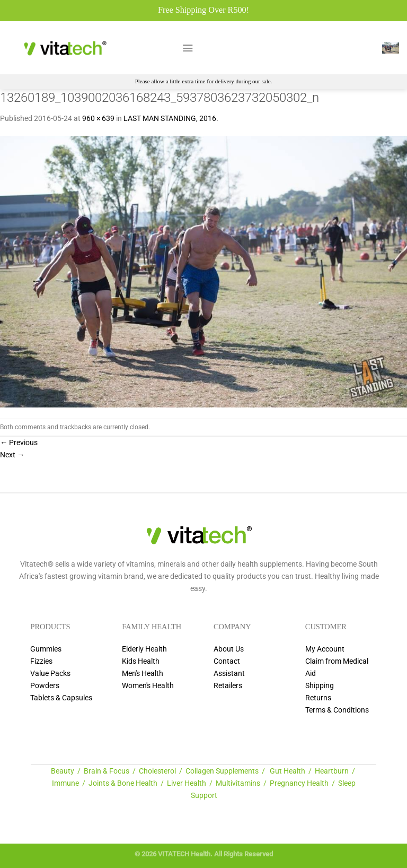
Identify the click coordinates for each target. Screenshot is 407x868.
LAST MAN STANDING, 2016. (171, 119)
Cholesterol (157, 771)
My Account (325, 649)
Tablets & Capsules (61, 698)
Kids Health (141, 661)
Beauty (63, 771)
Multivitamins (238, 783)
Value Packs (50, 674)
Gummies (46, 649)
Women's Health (148, 686)
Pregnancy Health (299, 783)
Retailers (228, 686)
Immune (65, 783)
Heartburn (332, 771)
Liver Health (187, 783)
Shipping (320, 686)
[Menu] (188, 48)
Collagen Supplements (222, 771)
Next (12, 455)
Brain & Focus (107, 771)
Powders (45, 686)
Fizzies (41, 661)
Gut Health (287, 771)
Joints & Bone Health (123, 783)
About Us (229, 649)
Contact (227, 661)
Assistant (229, 674)
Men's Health (143, 674)
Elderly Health (144, 649)
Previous (19, 443)
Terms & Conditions (337, 710)
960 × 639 (98, 119)
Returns (318, 698)
